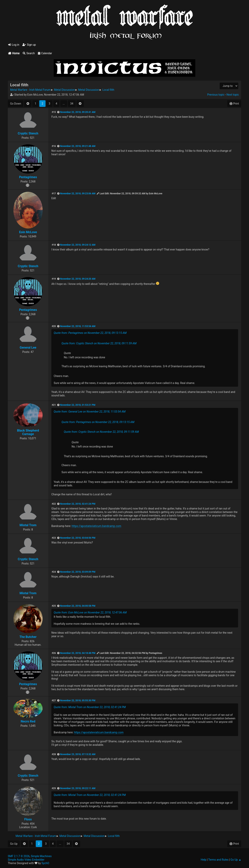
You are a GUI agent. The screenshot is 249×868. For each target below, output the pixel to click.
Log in (14, 45)
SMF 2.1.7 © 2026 (19, 856)
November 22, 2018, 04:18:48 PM (78, 653)
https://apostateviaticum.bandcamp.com (96, 526)
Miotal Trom (28, 525)
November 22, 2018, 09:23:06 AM (78, 194)
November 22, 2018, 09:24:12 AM (78, 245)
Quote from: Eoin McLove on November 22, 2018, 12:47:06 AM (90, 612)
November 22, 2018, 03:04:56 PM (78, 538)
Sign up (29, 45)
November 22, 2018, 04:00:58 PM (78, 606)
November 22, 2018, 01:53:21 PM (78, 405)
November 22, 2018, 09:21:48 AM (78, 146)
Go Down (16, 104)
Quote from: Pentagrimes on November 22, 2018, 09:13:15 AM (90, 333)
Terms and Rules (218, 860)
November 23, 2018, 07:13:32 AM (78, 754)
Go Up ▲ (236, 860)
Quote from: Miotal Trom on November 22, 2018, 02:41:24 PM (90, 707)
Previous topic (216, 95)
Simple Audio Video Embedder (26, 860)
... (64, 104)
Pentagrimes (28, 177)
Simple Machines (41, 856)
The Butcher (28, 637)
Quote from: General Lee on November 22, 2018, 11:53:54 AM (90, 412)
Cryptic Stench (28, 133)
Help (204, 860)
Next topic (233, 95)
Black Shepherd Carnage (28, 432)
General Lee (28, 348)
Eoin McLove (28, 232)
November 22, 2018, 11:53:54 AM (78, 326)
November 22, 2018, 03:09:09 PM (78, 572)
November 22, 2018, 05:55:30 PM (78, 701)
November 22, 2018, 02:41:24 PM (78, 504)
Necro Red (28, 721)
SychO (45, 863)
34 (72, 104)
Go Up (14, 844)
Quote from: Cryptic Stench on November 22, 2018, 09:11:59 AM (99, 343)
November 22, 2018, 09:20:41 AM (78, 112)
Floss (28, 819)
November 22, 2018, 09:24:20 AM (78, 279)
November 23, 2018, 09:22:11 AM (78, 788)
